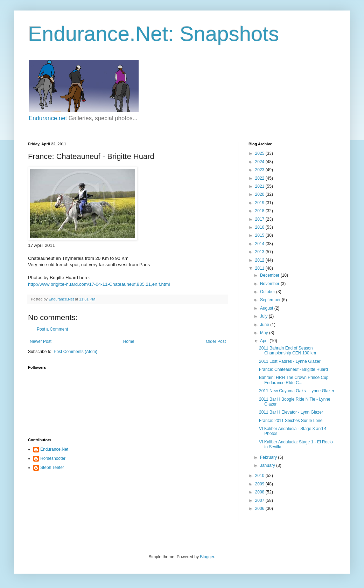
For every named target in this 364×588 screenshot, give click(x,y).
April (265, 341)
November (270, 284)
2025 (260, 153)
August (267, 308)
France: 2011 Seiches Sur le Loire (291, 421)
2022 (260, 178)
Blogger (207, 557)
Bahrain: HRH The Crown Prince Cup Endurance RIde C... (294, 380)
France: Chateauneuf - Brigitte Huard (293, 369)
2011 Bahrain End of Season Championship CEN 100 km (288, 351)
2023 (260, 170)
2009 (260, 484)
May (265, 333)
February (269, 457)
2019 (260, 203)
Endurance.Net (54, 449)
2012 (260, 260)
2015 (260, 235)
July (264, 316)
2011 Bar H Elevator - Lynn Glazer (291, 412)
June (265, 325)
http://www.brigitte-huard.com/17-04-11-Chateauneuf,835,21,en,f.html (99, 284)
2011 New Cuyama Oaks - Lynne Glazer (297, 391)
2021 (260, 186)
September (271, 300)
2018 (260, 211)
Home (129, 341)
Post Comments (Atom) (75, 352)
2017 (260, 219)
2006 (260, 509)
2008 (260, 492)
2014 (260, 244)
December (270, 275)
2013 (260, 252)
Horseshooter (53, 458)
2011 (260, 268)
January (268, 465)
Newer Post (41, 341)
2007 (260, 500)
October (268, 292)
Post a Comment (52, 329)
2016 (260, 227)
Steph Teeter (52, 468)
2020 (260, 194)
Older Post (216, 341)
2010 (260, 476)
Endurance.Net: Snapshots (153, 34)
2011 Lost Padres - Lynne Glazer (290, 361)
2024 (260, 162)
